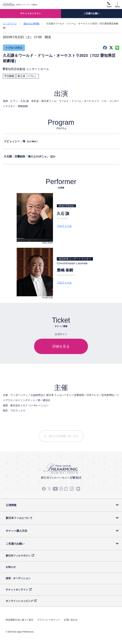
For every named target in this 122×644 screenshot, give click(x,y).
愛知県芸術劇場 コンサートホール (27, 69)
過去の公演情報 (31, 24)
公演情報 (11, 505)
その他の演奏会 (14, 48)
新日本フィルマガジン (18, 556)
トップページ (10, 24)
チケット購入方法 (16, 531)
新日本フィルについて (19, 518)
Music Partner (66, 206)
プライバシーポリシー (49, 620)
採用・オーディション (18, 578)
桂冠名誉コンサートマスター (75, 259)
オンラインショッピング (19, 601)
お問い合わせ (71, 620)
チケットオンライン (17, 590)
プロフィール (64, 226)
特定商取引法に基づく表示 (20, 620)
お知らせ (11, 567)
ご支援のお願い (15, 544)
